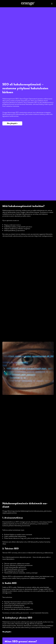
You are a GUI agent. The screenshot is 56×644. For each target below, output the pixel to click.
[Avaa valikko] (52, 4)
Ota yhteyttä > (7, 632)
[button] (12, 123)
